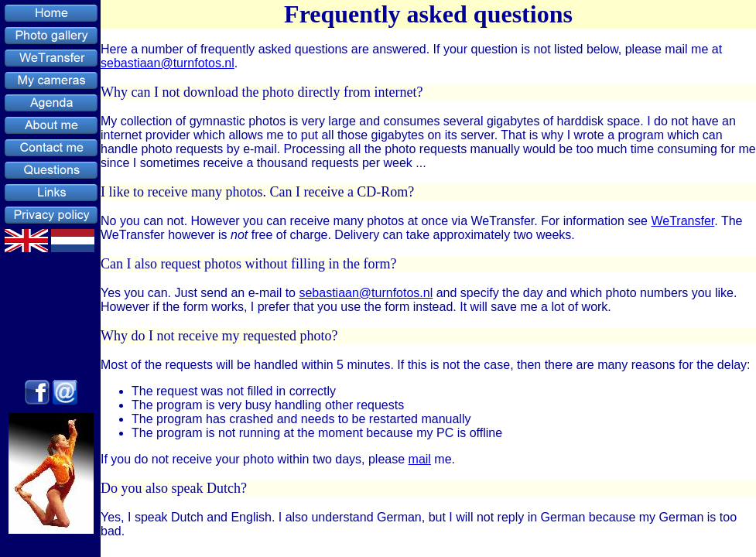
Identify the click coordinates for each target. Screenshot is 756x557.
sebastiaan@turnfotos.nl (168, 63)
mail (420, 459)
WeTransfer (682, 221)
